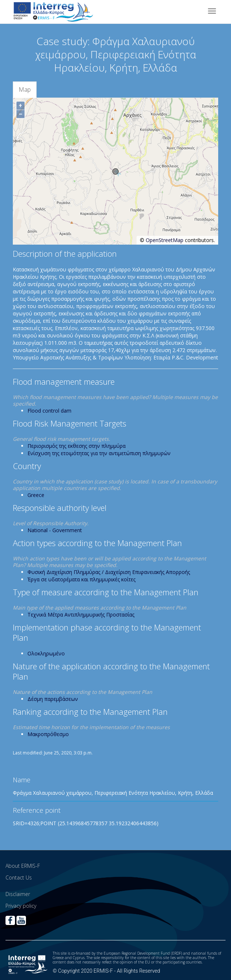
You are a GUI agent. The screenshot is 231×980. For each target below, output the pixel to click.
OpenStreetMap (165, 240)
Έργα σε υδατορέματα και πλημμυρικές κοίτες (81, 579)
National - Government (55, 530)
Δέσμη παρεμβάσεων (53, 699)
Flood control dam (49, 411)
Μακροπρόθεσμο (48, 734)
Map (25, 89)
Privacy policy (21, 906)
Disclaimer (18, 894)
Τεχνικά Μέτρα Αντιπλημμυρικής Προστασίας (81, 615)
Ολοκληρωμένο (46, 653)
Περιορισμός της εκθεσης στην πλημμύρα (77, 446)
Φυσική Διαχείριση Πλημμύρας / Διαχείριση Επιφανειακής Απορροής (109, 572)
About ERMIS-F (23, 866)
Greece (36, 495)
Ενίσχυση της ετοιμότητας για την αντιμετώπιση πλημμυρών (99, 453)
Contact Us (19, 877)
